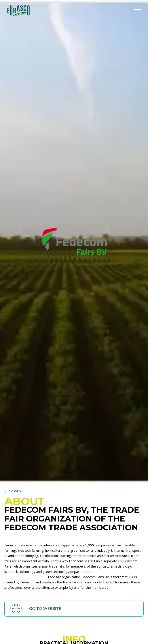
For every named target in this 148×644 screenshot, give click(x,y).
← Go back (13, 491)
